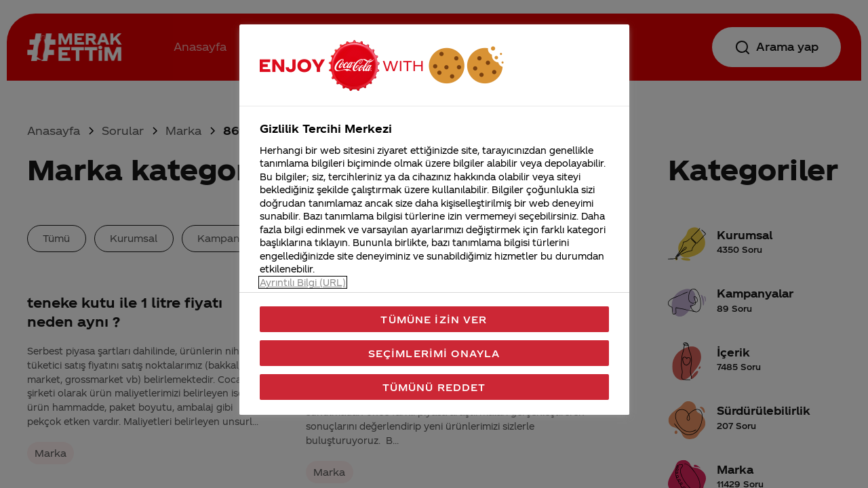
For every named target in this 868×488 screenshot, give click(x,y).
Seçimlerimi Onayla (434, 353)
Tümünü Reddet (434, 387)
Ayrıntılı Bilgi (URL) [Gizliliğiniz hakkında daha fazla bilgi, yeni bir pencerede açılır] (303, 282)
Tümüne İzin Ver (434, 319)
